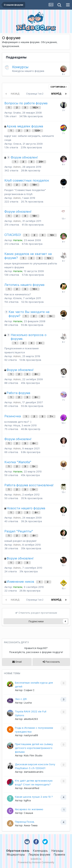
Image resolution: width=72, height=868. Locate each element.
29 (41, 162)
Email (17, 662)
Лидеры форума (39, 854)
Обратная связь (18, 851)
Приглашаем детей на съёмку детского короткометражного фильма (34, 748)
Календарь (40, 851)
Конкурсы (20, 67)
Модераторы (16, 854)
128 (37, 131)
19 (34, 185)
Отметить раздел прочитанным (36, 613)
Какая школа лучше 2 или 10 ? (34, 797)
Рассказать (51, 662)
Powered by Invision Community (36, 862)
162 (35, 107)
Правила (59, 854)
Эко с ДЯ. (21, 699)
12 (49, 258)
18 (34, 216)
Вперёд (56, 94)
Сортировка (59, 87)
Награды (57, 851)
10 (35, 289)
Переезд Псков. (25, 822)
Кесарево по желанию (29, 809)
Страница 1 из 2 (35, 94)
